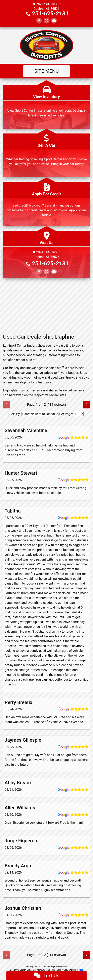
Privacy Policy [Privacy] (60, 967)
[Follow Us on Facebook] (39, 21)
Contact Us (48, 967)
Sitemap (52, 970)
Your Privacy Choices (70, 970)
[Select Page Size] (79, 414)
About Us (37, 967)
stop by (25, 382)
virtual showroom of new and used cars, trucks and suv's (49, 378)
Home (29, 967)
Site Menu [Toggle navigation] (47, 71)
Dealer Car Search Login (21, 970)
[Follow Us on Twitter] (47, 21)
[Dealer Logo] (47, 45)
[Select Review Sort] (40, 414)
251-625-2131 (50, 14)
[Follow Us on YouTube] (54, 21)
